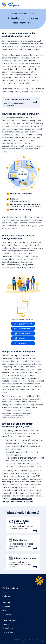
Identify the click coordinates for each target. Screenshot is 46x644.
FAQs (4, 610)
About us (6, 624)
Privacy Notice (8, 628)
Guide (5, 592)
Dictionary (6, 606)
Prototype (6, 596)
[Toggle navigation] (41, 4)
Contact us (7, 614)
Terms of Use (8, 632)
